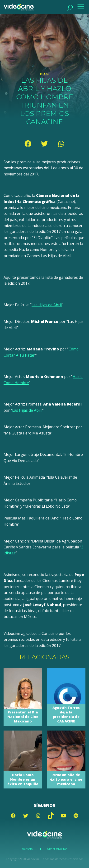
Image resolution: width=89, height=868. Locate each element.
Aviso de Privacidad (57, 849)
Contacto (27, 849)
